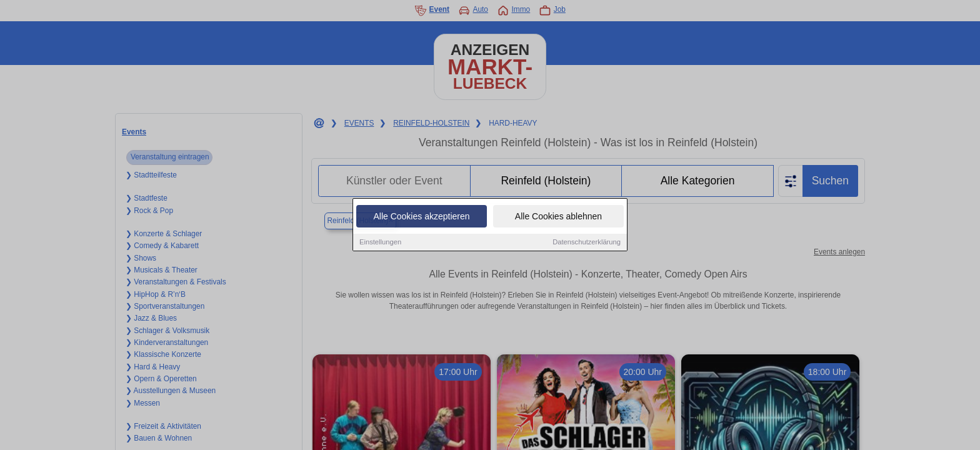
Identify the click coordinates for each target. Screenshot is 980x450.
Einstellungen (380, 244)
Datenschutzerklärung (587, 244)
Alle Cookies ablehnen (558, 218)
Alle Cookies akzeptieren (421, 218)
